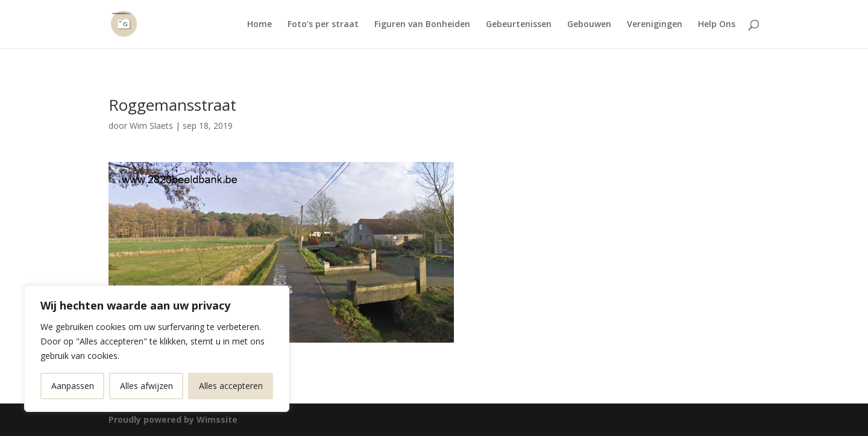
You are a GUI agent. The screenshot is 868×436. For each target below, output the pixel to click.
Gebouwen (589, 25)
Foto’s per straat (323, 25)
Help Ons (717, 25)
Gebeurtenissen (519, 25)
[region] (157, 349)
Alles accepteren (231, 386)
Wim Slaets (151, 126)
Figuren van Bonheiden (422, 25)
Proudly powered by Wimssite (173, 419)
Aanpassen (73, 386)
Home (259, 25)
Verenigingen (655, 25)
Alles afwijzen (146, 386)
